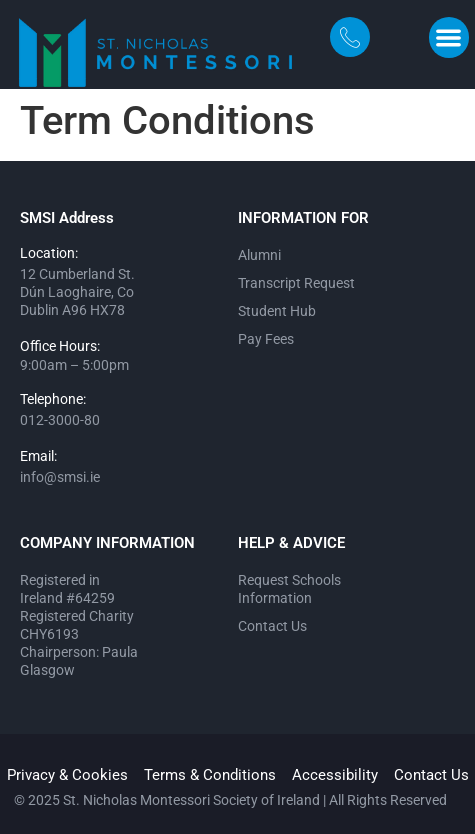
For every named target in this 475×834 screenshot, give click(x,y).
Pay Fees (266, 339)
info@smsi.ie (60, 477)
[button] (449, 37)
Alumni (259, 255)
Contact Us (272, 626)
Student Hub (277, 311)
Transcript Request (296, 283)
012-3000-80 (60, 420)
